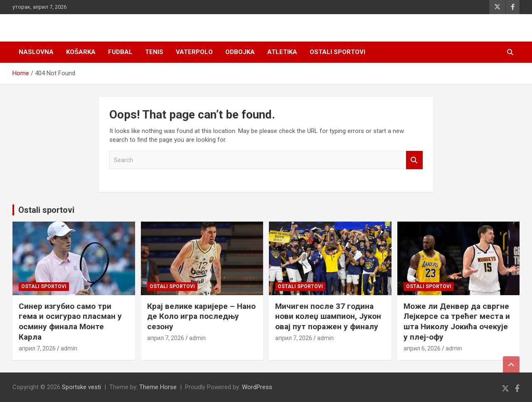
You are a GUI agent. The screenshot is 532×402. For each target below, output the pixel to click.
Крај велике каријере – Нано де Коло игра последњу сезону (201, 316)
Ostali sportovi (337, 52)
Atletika (282, 52)
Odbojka (240, 52)
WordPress (257, 387)
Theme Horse (158, 387)
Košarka (81, 52)
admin (69, 348)
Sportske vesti (81, 387)
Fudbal (120, 52)
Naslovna (36, 52)
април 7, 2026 (37, 348)
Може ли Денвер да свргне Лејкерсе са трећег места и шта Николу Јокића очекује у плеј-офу (457, 322)
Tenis (154, 52)
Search (414, 160)
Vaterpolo (194, 52)
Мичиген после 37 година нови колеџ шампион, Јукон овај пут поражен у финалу (328, 316)
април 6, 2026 (422, 348)
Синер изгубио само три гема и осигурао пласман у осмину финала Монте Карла (70, 322)
